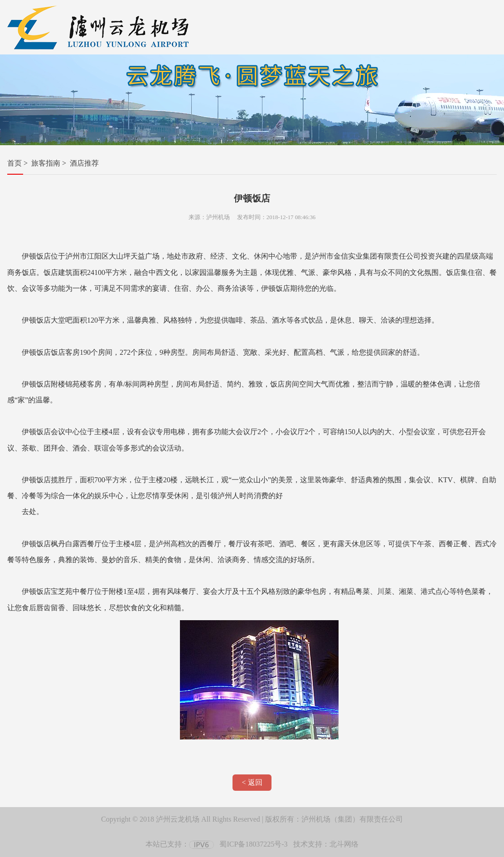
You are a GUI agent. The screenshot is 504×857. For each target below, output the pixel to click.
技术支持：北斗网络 (326, 844)
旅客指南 (46, 163)
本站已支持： (180, 844)
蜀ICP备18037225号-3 (253, 844)
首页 (15, 163)
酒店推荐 (84, 163)
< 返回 (252, 782)
